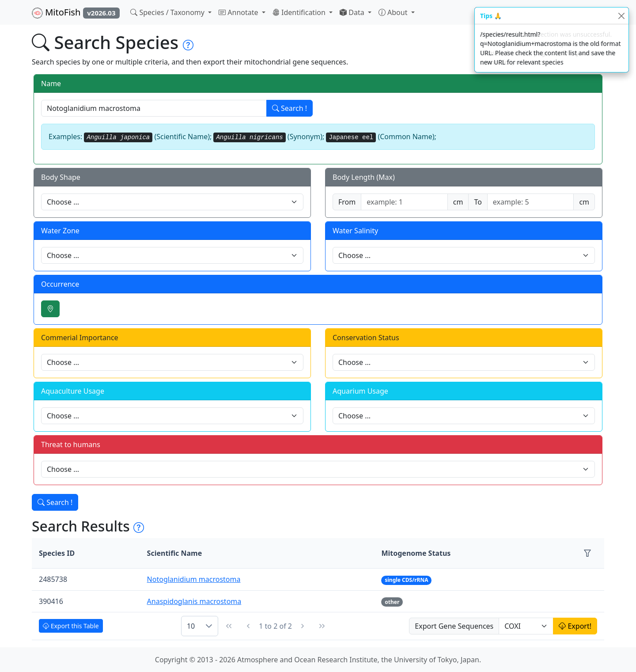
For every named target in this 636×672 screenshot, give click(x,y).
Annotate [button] (239, 12)
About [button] (394, 12)
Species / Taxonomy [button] (168, 12)
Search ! (290, 108)
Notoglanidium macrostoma (194, 579)
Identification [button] (300, 12)
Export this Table (71, 626)
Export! (575, 626)
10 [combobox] (191, 626)
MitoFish (76, 12)
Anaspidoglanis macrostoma (194, 601)
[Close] (621, 16)
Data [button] (353, 12)
